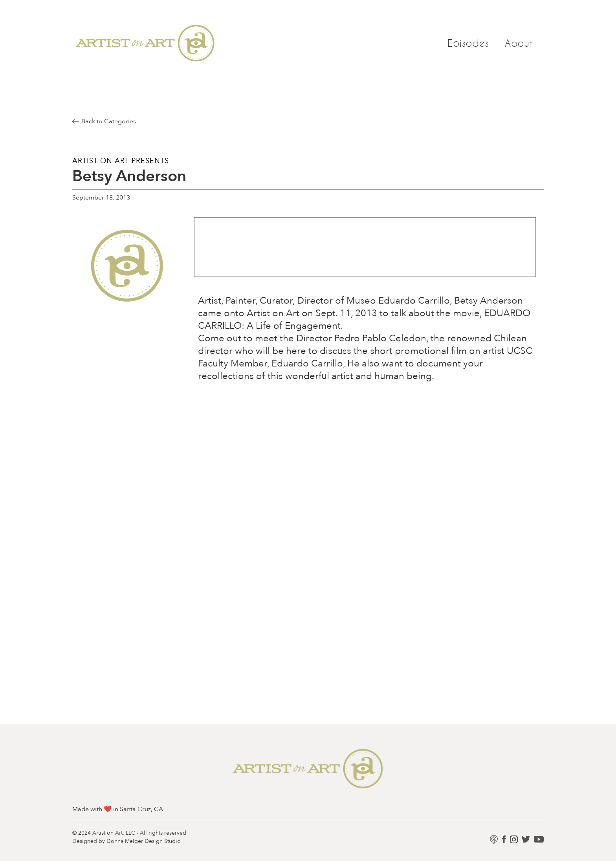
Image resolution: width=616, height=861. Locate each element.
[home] (145, 43)
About (519, 43)
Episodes (468, 43)
